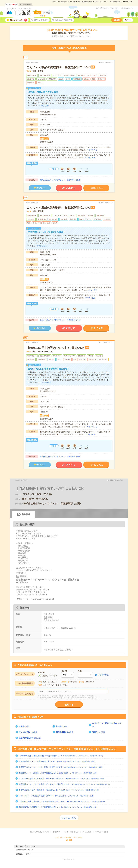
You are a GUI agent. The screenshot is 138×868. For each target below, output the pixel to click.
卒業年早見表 (103, 675)
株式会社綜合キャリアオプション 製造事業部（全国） (61, 180)
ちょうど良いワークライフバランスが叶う (19, 9)
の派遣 (24, 726)
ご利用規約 (56, 832)
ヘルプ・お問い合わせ (101, 8)
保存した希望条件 (41, 20)
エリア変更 (46, 13)
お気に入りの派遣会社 (64, 20)
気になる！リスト (19, 20)
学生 (55, 676)
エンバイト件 (26, 5)
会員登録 (117, 20)
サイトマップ (114, 8)
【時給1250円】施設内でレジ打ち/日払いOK (55, 348)
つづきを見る (45, 106)
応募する (71, 188)
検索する (69, 705)
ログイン (128, 20)
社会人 (45, 676)
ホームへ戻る (70, 818)
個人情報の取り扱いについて (40, 832)
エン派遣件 (11, 5)
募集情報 (26, 514)
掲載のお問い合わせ (127, 8)
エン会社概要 (87, 832)
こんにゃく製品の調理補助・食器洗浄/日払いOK (58, 67)
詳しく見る (97, 188)
